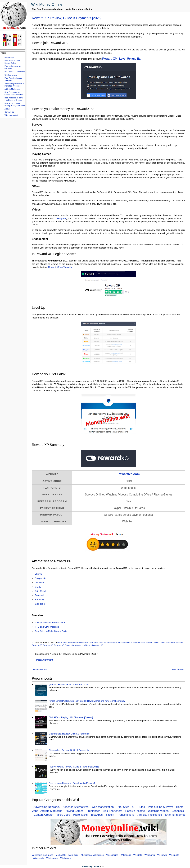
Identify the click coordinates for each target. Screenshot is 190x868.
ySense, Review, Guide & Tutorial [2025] (69, 685)
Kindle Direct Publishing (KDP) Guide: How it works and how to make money (87, 701)
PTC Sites (170, 642)
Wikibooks (126, 855)
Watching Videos (82, 645)
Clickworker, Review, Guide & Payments (69, 750)
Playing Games (153, 642)
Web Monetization (103, 807)
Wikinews (162, 855)
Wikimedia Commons (42, 855)
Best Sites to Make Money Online (12, 62)
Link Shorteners (112, 811)
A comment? (97, 645)
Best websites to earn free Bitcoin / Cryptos (14, 99)
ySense (39, 574)
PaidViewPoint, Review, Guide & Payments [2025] (74, 767)
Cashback (178, 811)
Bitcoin (110, 815)
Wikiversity (38, 858)
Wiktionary (66, 858)
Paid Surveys (139, 642)
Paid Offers (126, 642)
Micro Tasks (80, 815)
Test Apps (97, 815)
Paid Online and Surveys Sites (50, 623)
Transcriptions (126, 815)
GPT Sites (99, 642)
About (7, 109)
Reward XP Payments (64, 645)
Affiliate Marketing (12, 89)
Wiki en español (11, 115)
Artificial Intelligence (150, 815)
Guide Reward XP (112, 642)
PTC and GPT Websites (15, 72)
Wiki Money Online (47, 4)
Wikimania (150, 855)
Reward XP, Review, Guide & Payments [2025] (67, 18)
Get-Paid (39, 582)
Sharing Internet (175, 815)
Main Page (9, 58)
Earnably (39, 600)
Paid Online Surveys (160, 807)
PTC (163, 642)
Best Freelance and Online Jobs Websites (14, 93)
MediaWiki (61, 855)
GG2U (38, 587)
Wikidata (138, 855)
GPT (91, 642)
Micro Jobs (63, 815)
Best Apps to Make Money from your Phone (15, 104)
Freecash (40, 595)
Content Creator (44, 815)
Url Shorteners (11, 75)
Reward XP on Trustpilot (60, 267)
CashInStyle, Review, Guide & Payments (69, 734)
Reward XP (48, 645)
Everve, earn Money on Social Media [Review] (72, 783)
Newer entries (40, 669)
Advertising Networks (47, 807)
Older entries (177, 669)
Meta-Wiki (73, 855)
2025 (60, 642)
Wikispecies (112, 855)
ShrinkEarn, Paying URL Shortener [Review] (71, 717)
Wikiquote (174, 855)
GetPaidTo (40, 604)
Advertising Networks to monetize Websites (14, 85)
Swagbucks (41, 578)
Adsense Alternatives (76, 807)
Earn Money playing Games (75, 642)
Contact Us (9, 112)
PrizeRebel (40, 591)
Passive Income (135, 811)
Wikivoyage (52, 858)
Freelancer (93, 811)
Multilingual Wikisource (92, 855)
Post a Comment (45, 660)
